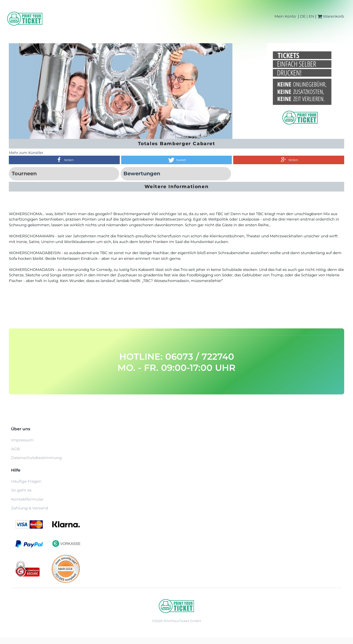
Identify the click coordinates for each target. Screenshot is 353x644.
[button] (64, 160)
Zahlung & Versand (30, 508)
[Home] (25, 19)
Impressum (22, 440)
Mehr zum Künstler (26, 153)
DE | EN (307, 16)
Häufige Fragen (26, 481)
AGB (16, 449)
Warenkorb (331, 16)
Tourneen (24, 174)
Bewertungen (142, 174)
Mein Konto (285, 16)
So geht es (21, 490)
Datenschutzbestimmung (36, 458)
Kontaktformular (27, 499)
